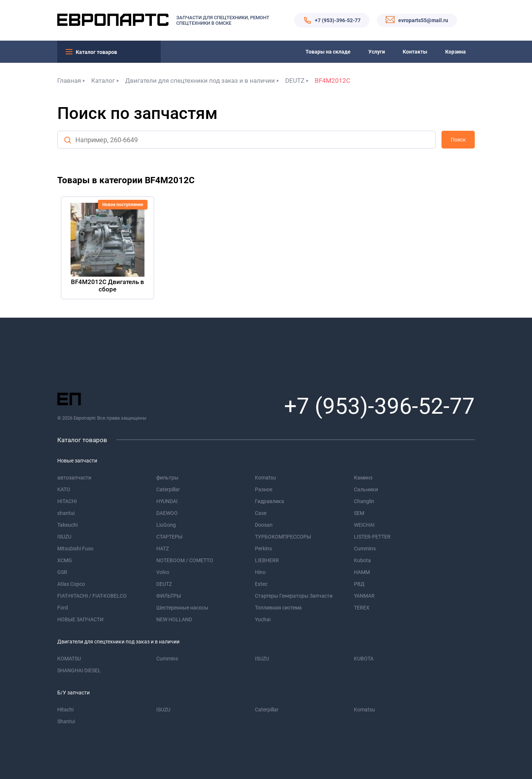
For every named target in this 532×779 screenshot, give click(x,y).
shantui (66, 513)
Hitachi (65, 710)
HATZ (163, 549)
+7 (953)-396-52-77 (338, 20)
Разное (264, 489)
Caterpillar (168, 489)
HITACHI (67, 501)
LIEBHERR (267, 560)
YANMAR (364, 596)
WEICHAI (364, 525)
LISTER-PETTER (372, 537)
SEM (359, 513)
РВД (359, 584)
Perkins (263, 549)
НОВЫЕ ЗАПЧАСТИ (80, 619)
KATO (64, 489)
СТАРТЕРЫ (169, 537)
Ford (63, 608)
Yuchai (263, 619)
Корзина (456, 52)
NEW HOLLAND (174, 619)
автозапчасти (74, 478)
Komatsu (265, 478)
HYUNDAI (167, 501)
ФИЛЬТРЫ (169, 596)
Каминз (363, 478)
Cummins (365, 549)
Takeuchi (67, 525)
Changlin (364, 501)
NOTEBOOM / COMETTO (185, 560)
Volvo (163, 572)
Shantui (66, 721)
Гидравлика (270, 501)
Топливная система (278, 608)
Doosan (264, 525)
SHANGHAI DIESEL (79, 670)
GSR (62, 572)
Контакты (415, 52)
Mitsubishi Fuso (75, 549)
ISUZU (64, 537)
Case (261, 513)
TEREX (362, 608)
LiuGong (166, 525)
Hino (260, 572)
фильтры (167, 478)
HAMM (362, 572)
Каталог (103, 81)
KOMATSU (69, 659)
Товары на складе (328, 52)
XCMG (65, 560)
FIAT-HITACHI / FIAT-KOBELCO (92, 596)
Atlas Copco (71, 584)
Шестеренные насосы (182, 608)
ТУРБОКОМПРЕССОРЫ (283, 537)
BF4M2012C (332, 81)
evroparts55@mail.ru (423, 20)
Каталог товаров (96, 52)
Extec (261, 584)
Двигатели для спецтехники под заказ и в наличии (200, 81)
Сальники (366, 489)
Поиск (458, 140)
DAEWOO (167, 513)
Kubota (362, 560)
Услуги (377, 52)
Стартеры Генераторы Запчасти (294, 596)
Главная (69, 81)
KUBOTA (364, 659)
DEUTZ (295, 81)
